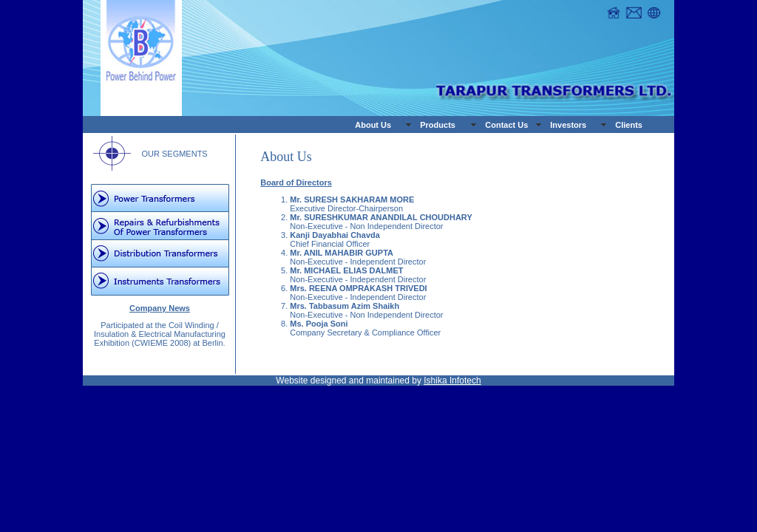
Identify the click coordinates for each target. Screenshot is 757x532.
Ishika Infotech (452, 381)
